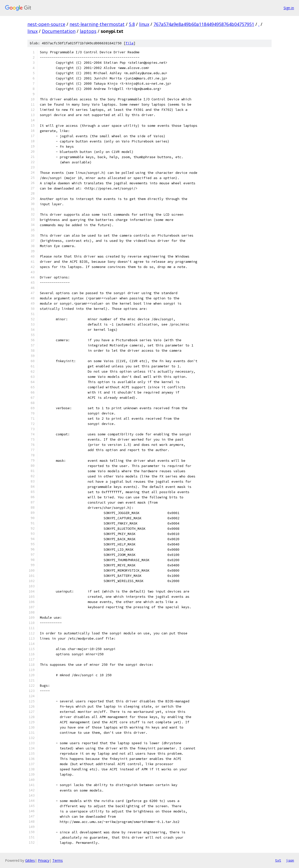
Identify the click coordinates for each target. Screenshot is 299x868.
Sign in (289, 8)
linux (144, 24)
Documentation (59, 31)
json (290, 860)
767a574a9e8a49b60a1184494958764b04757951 (204, 24)
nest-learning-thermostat (97, 24)
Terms (58, 860)
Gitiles (30, 860)
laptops (88, 31)
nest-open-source (46, 24)
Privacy (44, 860)
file (130, 43)
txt (278, 860)
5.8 (132, 24)
